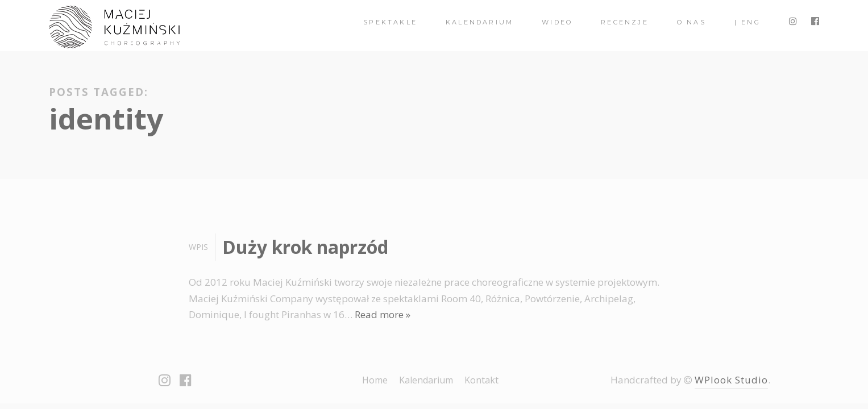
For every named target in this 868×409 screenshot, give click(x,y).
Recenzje (625, 22)
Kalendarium (479, 22)
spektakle (390, 22)
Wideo (557, 22)
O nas (692, 22)
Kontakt (481, 380)
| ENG (747, 22)
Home (375, 380)
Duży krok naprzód (305, 247)
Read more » (383, 314)
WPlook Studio (731, 380)
